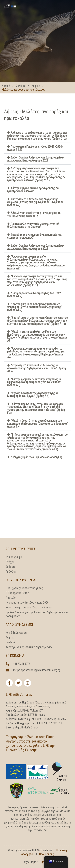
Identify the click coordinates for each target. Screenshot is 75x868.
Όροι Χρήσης (47, 854)
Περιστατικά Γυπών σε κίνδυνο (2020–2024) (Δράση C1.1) (35, 148)
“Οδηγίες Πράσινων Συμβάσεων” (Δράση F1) (36, 457)
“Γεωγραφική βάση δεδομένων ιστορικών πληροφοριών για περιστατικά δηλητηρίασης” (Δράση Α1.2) (35, 307)
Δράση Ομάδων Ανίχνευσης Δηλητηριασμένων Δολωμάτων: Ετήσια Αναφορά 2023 (36, 159)
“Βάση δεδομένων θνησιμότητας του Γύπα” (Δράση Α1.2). (34, 295)
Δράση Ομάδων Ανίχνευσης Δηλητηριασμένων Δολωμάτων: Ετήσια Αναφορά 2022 (36, 247)
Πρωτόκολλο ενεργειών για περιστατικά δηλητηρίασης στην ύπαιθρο (33, 225)
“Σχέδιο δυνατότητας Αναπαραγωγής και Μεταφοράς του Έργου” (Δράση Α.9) (33, 395)
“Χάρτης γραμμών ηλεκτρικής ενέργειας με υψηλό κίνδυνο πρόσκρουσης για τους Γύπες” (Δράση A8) (34, 382)
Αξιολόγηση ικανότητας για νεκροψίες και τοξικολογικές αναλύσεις (34, 214)
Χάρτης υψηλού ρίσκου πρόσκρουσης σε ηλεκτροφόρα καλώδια (33, 190)
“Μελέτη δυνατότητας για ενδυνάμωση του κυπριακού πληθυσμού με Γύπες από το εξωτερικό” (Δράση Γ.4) (37, 424)
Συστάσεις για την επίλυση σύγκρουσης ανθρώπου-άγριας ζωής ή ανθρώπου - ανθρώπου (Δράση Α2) (35, 202)
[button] (37, 136)
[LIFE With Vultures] (10, 5)
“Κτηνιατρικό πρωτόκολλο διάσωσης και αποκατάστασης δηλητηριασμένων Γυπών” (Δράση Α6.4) (36, 368)
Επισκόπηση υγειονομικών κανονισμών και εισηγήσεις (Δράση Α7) (34, 236)
